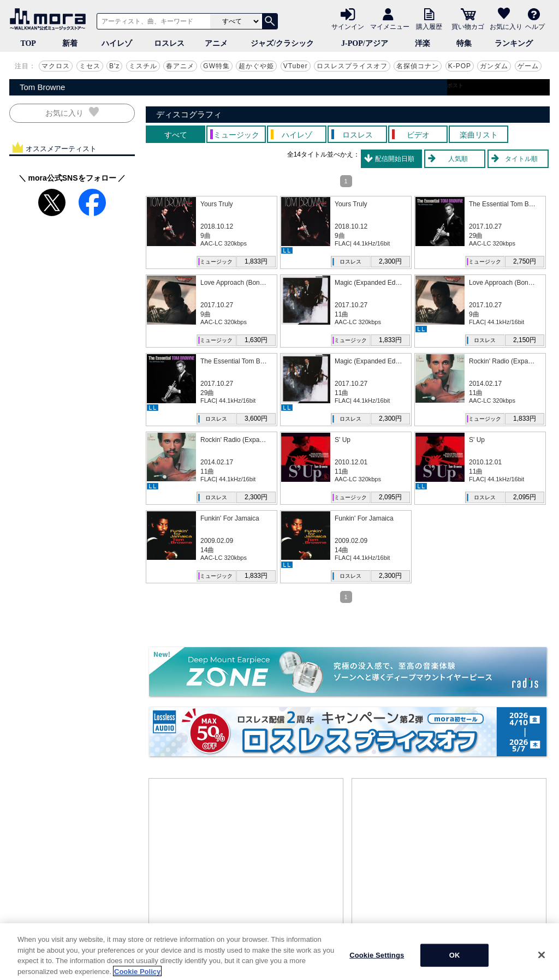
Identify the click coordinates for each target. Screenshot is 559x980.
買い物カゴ (468, 26)
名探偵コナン (418, 66)
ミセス (90, 66)
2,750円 (525, 261)
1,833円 (256, 261)
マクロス (56, 66)
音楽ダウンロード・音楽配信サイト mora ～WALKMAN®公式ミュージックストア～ (50, 19)
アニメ (216, 43)
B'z (114, 66)
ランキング (514, 43)
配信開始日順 (395, 159)
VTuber (296, 66)
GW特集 (216, 66)
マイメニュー (390, 26)
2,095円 (390, 497)
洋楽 (423, 43)
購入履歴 (429, 26)
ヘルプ (535, 26)
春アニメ (180, 66)
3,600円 (256, 419)
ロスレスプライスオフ (352, 66)
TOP (28, 43)
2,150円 (525, 340)
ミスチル (143, 66)
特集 (464, 43)
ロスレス (169, 43)
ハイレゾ (117, 43)
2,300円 (390, 261)
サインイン (348, 26)
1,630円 (256, 340)
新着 (70, 43)
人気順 (458, 159)
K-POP (460, 66)
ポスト (455, 85)
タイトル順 (521, 159)
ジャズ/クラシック (282, 43)
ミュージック (216, 262)
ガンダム (494, 66)
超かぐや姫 (256, 66)
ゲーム (528, 66)
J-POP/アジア (365, 43)
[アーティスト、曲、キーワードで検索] (152, 21)
